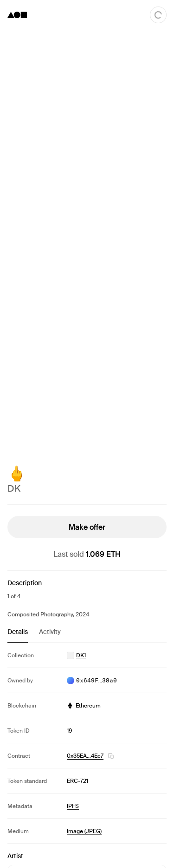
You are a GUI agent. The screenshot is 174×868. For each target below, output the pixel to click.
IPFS (73, 806)
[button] (111, 756)
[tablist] (87, 635)
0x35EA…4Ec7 (85, 756)
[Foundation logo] (17, 15)
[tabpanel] (87, 743)
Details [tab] (18, 632)
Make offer (87, 527)
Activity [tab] (50, 632)
